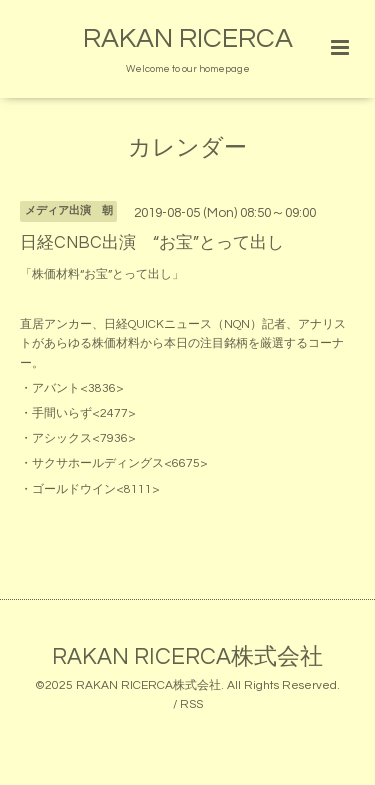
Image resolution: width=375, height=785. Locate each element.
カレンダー (187, 148)
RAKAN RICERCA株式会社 (187, 657)
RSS (191, 704)
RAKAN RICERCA (188, 39)
